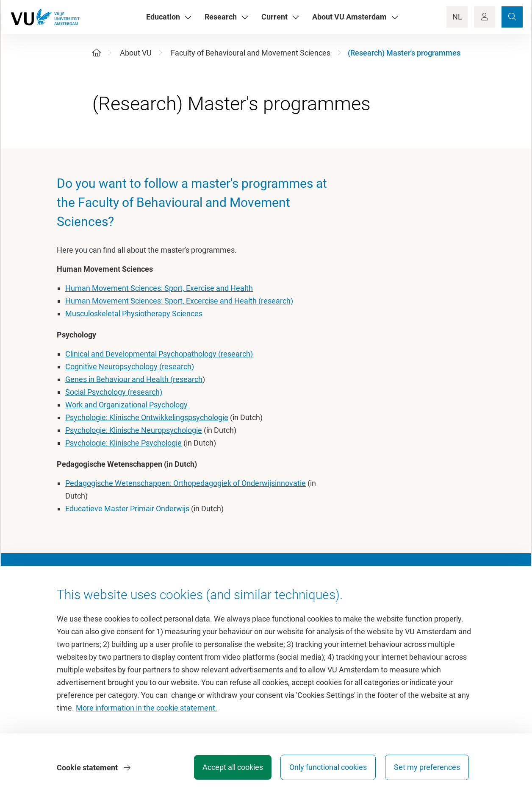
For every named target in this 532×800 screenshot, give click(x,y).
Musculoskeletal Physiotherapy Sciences (134, 314)
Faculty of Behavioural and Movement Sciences (251, 53)
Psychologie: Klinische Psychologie (123, 443)
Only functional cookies (327, 768)
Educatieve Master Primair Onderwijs (127, 509)
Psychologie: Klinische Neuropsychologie (134, 430)
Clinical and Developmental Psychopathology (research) (159, 354)
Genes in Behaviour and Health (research (134, 379)
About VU (136, 53)
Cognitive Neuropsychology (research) (130, 367)
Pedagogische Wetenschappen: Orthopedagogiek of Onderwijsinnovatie (186, 483)
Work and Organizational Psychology (127, 405)
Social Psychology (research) (114, 392)
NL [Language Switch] (457, 17)
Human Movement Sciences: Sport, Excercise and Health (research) (179, 301)
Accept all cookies (231, 768)
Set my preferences (427, 768)
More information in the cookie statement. (147, 709)
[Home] (97, 53)
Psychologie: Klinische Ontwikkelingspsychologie (147, 417)
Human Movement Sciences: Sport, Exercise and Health (159, 288)
